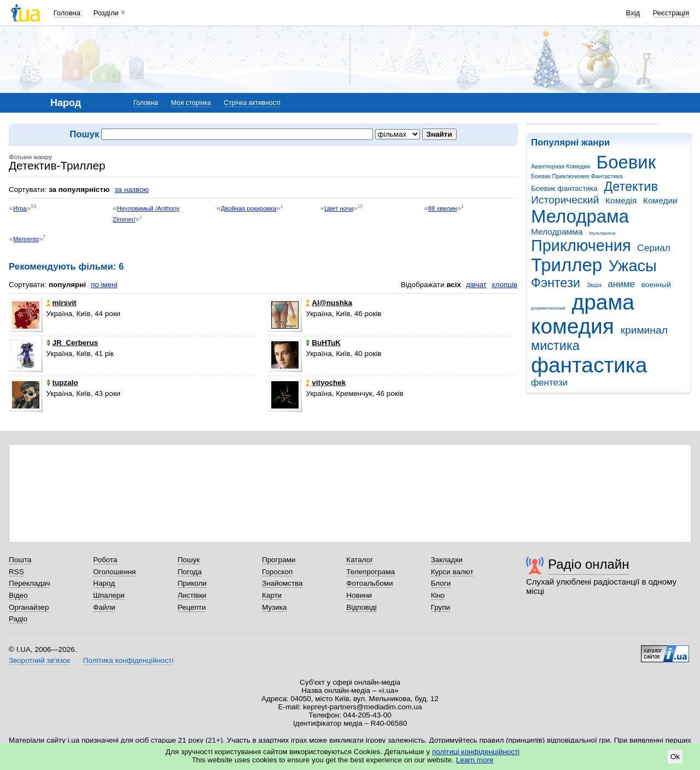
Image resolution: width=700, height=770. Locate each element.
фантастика (589, 365)
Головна (67, 13)
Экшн (594, 285)
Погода (190, 572)
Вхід (633, 13)
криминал (644, 330)
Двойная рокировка (248, 208)
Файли (104, 607)
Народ (104, 583)
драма (603, 302)
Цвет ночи (339, 208)
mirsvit (62, 303)
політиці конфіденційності (476, 752)
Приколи (192, 583)
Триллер (567, 265)
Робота (105, 560)
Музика (274, 607)
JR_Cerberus (72, 343)
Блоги (441, 583)
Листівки (192, 595)
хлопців (504, 285)
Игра (20, 208)
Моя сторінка (191, 103)
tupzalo (62, 383)
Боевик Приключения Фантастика (577, 176)
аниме (621, 284)
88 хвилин (443, 208)
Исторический (565, 200)
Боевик (626, 162)
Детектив (631, 186)
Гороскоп (277, 572)
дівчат (476, 285)
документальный (548, 308)
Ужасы (633, 266)
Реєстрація (671, 13)
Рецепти (192, 607)
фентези (549, 383)
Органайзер (29, 607)
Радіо (18, 619)
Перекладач (29, 583)
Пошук (189, 560)
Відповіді (361, 607)
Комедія (621, 200)
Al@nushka (329, 303)
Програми (279, 560)
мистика (555, 346)
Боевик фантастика (564, 188)
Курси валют (452, 572)
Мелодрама (580, 216)
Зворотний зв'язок (39, 660)
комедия (573, 326)
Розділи (106, 13)
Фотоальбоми (369, 583)
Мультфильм (602, 233)
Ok (675, 757)
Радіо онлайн (589, 564)
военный (656, 285)
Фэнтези (556, 283)
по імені (104, 285)
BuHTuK (323, 343)
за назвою (132, 189)
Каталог (360, 560)
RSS (16, 572)
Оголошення (114, 572)
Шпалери (109, 595)
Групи (441, 607)
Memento (26, 239)
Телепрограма (371, 572)
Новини (359, 595)
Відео (18, 595)
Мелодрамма (557, 232)
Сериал (654, 248)
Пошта (20, 560)
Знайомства (282, 583)
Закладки (447, 560)
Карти (272, 595)
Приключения (581, 246)
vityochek (326, 383)
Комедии (660, 200)
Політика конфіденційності (128, 660)
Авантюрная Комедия (561, 166)
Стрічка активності (252, 103)
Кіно (438, 595)
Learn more (475, 760)
